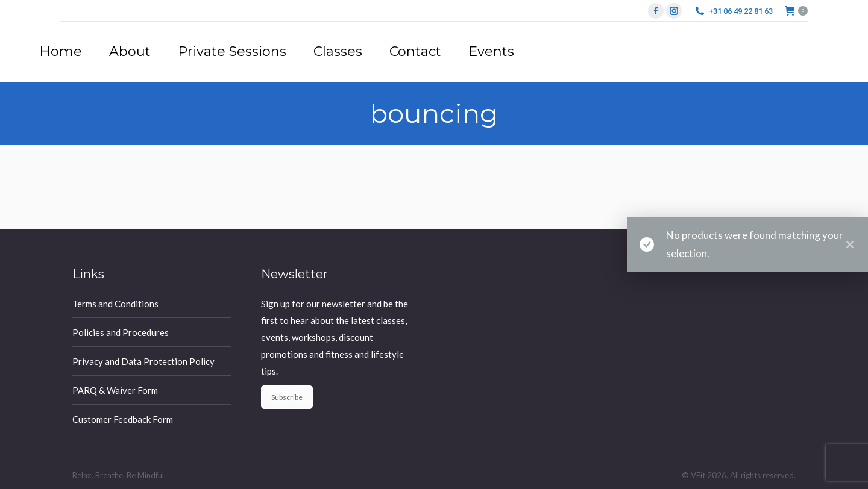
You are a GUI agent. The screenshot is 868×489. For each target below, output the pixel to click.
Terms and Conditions (115, 304)
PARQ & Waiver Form (115, 390)
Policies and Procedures (121, 332)
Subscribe (287, 397)
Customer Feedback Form (123, 419)
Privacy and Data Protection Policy (143, 361)
